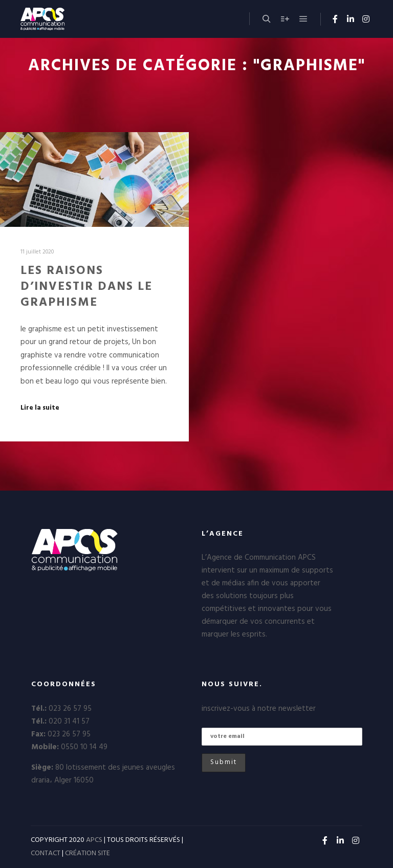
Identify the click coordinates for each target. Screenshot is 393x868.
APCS (94, 840)
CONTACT (46, 853)
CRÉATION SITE (88, 853)
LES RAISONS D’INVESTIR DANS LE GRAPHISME (86, 287)
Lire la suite (40, 408)
